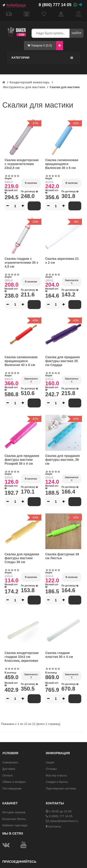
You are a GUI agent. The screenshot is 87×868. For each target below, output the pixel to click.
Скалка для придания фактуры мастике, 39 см (63, 460)
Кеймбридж (16, 5)
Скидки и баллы (57, 782)
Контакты (55, 826)
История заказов (14, 812)
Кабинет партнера (15, 825)
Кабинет (61, 14)
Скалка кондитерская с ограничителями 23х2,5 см (22, 164)
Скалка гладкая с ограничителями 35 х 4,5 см (21, 263)
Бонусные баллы (14, 819)
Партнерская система (61, 788)
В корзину (34, 206)
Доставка (9, 14)
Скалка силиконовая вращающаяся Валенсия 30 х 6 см (62, 164)
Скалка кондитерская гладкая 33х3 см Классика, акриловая (22, 657)
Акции (50, 762)
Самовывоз (26, 14)
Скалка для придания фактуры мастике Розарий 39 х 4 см (22, 460)
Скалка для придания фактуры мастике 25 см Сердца (63, 361)
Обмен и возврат (14, 782)
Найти (77, 33)
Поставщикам (12, 788)
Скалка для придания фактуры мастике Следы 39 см (22, 558)
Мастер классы (56, 775)
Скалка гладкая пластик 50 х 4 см (59, 655)
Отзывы (51, 769)
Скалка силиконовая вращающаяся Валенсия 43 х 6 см (21, 361)
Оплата (7, 775)
